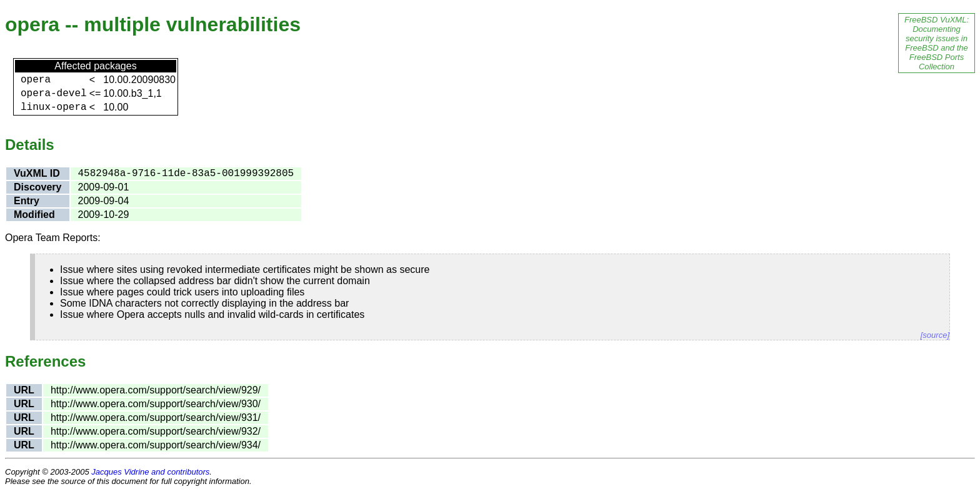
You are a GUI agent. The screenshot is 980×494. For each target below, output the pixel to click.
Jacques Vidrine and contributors (150, 472)
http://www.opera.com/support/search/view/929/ (156, 390)
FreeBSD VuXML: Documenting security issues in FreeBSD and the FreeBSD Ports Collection (937, 43)
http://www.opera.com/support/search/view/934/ (156, 445)
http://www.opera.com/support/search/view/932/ (156, 431)
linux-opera (54, 107)
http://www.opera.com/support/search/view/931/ (156, 417)
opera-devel (54, 94)
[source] (935, 335)
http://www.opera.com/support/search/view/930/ (156, 404)
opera (36, 80)
